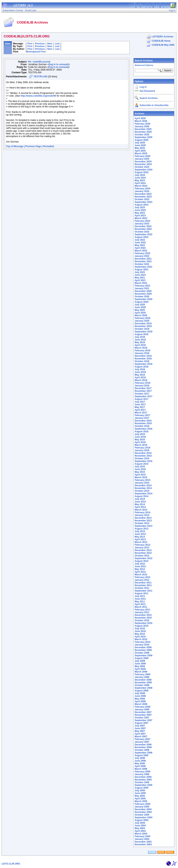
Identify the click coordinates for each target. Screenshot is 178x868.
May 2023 (140, 213)
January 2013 (142, 548)
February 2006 (142, 772)
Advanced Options (144, 65)
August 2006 (141, 755)
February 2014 (142, 512)
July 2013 (140, 531)
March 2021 (141, 283)
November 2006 (143, 747)
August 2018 (141, 367)
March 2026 (141, 121)
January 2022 (142, 256)
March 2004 (141, 834)
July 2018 (140, 369)
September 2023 (143, 202)
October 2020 (142, 297)
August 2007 (141, 723)
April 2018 (140, 378)
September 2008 (143, 688)
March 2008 (141, 704)
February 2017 (142, 415)
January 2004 (142, 839)
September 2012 (143, 558)
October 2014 (142, 491)
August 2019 (141, 334)
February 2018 (142, 383)
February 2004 (142, 836)
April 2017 (140, 410)
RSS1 (161, 852)
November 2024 (143, 164)
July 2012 (140, 564)
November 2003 (143, 844)
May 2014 (140, 504)
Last (57, 44)
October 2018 (142, 361)
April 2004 (140, 831)
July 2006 (140, 758)
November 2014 (143, 488)
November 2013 (143, 521)
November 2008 (143, 683)
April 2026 (140, 118)
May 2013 (140, 537)
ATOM (152, 852)
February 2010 (142, 642)
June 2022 (140, 243)
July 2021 (140, 272)
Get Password (147, 91)
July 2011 (140, 596)
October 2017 (142, 394)
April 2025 (140, 151)
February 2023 (142, 221)
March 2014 (141, 510)
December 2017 (143, 388)
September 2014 (143, 494)
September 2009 (143, 656)
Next (50, 44)
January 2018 (142, 386)
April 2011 (140, 604)
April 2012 (140, 572)
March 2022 (141, 251)
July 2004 (140, 823)
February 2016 (142, 448)
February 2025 (142, 156)
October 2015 (142, 458)
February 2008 (142, 707)
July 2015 (140, 467)
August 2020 (141, 302)
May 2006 (140, 764)
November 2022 (143, 229)
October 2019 (142, 329)
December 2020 (143, 291)
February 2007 (142, 739)
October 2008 (142, 685)
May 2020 (140, 310)
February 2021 (142, 286)
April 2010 (140, 637)
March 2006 (141, 769)
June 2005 (140, 793)
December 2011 (143, 583)
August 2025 (141, 140)
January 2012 (142, 580)
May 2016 (140, 440)
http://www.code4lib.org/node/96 (38, 96)
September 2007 (143, 720)
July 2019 (140, 337)
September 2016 (143, 429)
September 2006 (143, 753)
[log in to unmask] (59, 64)
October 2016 (142, 426)
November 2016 (143, 423)
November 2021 (143, 261)
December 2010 (143, 615)
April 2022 (140, 248)
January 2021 (142, 288)
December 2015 (143, 453)
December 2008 (143, 680)
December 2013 (143, 518)
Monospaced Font (36, 52)
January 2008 (142, 710)
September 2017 (143, 396)
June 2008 (140, 696)
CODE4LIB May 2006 (163, 45)
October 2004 (142, 815)
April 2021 (140, 280)
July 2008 (140, 693)
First (30, 44)
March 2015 (141, 477)
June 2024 (140, 178)
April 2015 (140, 475)
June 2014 (140, 502)
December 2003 (143, 842)
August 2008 (141, 691)
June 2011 (140, 599)
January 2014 (142, 515)
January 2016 (142, 450)
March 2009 (141, 672)
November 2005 (143, 780)
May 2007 (140, 731)
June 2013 (140, 534)
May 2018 (140, 375)
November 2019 (143, 326)
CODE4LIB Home (161, 41)
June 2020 (140, 307)
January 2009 (142, 677)
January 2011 (142, 612)
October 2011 (142, 588)
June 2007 (140, 728)
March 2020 (141, 315)
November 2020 (143, 294)
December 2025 (143, 129)
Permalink (49, 146)
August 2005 (141, 788)
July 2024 (140, 175)
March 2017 (141, 413)
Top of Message (15, 146)
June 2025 (140, 145)
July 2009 (140, 661)
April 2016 (140, 442)
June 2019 (140, 340)
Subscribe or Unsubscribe (154, 105)
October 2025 (142, 135)
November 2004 (143, 812)
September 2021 (143, 267)
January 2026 (142, 126)
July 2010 (140, 629)
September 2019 (143, 332)
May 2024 (140, 180)
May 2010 (140, 634)
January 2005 (142, 807)
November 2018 (143, 359)
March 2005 (141, 801)
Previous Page (33, 146)
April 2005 (140, 799)
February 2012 (142, 577)
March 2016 (141, 445)
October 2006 (142, 750)
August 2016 (141, 431)
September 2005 (143, 785)
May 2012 (140, 569)
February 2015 (142, 480)
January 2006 (142, 774)
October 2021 (142, 264)
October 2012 (142, 556)
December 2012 (143, 550)
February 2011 (142, 610)
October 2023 (142, 199)
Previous (40, 44)
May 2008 (140, 699)
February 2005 (142, 804)
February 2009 (142, 674)
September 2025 (143, 137)
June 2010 (140, 631)
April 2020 (140, 313)
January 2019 (142, 353)
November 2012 (143, 553)
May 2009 (140, 666)
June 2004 (140, 826)
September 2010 (143, 623)
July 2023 (140, 207)
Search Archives (144, 61)
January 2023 (142, 224)
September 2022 (143, 234)
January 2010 (142, 645)
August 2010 (141, 626)
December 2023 (143, 194)
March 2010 (141, 639)
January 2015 (142, 483)
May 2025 (140, 148)
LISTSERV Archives (163, 37)
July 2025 (140, 143)
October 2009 (142, 653)
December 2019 (143, 324)
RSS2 (170, 852)
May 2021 (140, 278)
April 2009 (140, 669)
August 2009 (141, 658)
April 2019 (140, 345)
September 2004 (143, 817)
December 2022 (143, 226)
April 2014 (140, 507)
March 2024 (141, 186)
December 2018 (143, 356)
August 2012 (141, 561)
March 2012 (141, 575)
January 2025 (142, 159)
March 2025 (141, 153)
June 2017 (140, 405)
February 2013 (142, 545)
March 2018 (141, 380)
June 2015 (140, 469)
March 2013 (141, 542)
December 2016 (143, 421)
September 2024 (143, 170)
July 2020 (140, 305)
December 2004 (143, 809)
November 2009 (143, 650)
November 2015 (143, 456)
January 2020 (142, 321)
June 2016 (140, 437)
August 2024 (141, 172)
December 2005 (143, 777)
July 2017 (140, 402)
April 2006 (140, 766)
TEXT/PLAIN (40, 77)
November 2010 (143, 618)
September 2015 (143, 461)
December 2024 (143, 162)
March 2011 (141, 607)
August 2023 (141, 205)
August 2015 (141, 464)
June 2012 (140, 566)
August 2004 (141, 820)
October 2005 (142, 782)
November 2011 (143, 585)
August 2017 (141, 399)
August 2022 (141, 237)
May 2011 (140, 602)
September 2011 (143, 591)
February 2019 (142, 351)
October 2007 (142, 718)
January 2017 (142, 418)
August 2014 (141, 496)
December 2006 (143, 745)
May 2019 (140, 342)
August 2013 (141, 529)
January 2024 (142, 191)
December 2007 (143, 712)
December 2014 (143, 485)
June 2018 (140, 372)
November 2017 (143, 391)
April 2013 (140, 539)
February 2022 (142, 253)
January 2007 (142, 742)
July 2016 (140, 434)
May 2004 (140, 828)
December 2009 (143, 647)
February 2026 (142, 124)
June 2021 (140, 275)
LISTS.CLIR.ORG (11, 864)
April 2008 (140, 701)
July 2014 (140, 499)
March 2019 (141, 348)
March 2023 (141, 218)
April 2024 (140, 183)
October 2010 (142, 620)
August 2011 (141, 593)
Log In (143, 87)
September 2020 (143, 299)
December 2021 (143, 259)
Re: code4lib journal (39, 62)
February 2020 (142, 318)
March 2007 (141, 737)
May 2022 (140, 245)
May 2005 (140, 796)
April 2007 (140, 734)
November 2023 (143, 197)
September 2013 (143, 526)
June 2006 (140, 761)
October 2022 (142, 232)
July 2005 (140, 790)
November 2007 (143, 715)
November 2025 (143, 132)
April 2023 (140, 216)
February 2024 (142, 189)
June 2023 (140, 210)
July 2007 (140, 726)
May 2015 (140, 472)
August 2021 (141, 270)
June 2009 (140, 664)
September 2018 (143, 364)
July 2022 (140, 240)
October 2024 (142, 167)
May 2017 (140, 407)
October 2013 (142, 523)
